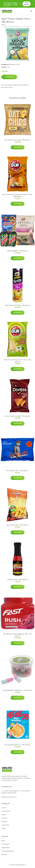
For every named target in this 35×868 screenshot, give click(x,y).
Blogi (3, 841)
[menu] (31, 11)
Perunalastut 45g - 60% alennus (17, 471)
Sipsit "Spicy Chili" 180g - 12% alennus (18, 305)
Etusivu (4, 25)
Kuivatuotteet (6, 811)
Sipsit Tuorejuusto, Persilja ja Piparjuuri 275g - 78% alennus (18, 195)
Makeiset (13, 64)
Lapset (4, 815)
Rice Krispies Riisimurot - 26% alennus (17, 745)
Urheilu (4, 828)
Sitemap (4, 854)
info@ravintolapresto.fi (9, 797)
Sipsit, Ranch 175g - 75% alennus (17, 525)
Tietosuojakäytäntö (8, 851)
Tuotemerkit (5, 825)
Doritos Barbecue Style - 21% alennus (17, 416)
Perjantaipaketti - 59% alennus (18, 251)
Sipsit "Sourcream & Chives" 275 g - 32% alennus (18, 361)
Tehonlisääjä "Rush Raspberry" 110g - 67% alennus (17, 635)
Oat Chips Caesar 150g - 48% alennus (18, 140)
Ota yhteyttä (5, 844)
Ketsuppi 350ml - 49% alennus (18, 579)
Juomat (4, 808)
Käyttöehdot (6, 848)
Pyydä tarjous (27, 4)
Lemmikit (4, 818)
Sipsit (18, 64)
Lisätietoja (9, 77)
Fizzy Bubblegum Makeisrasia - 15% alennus (17, 690)
